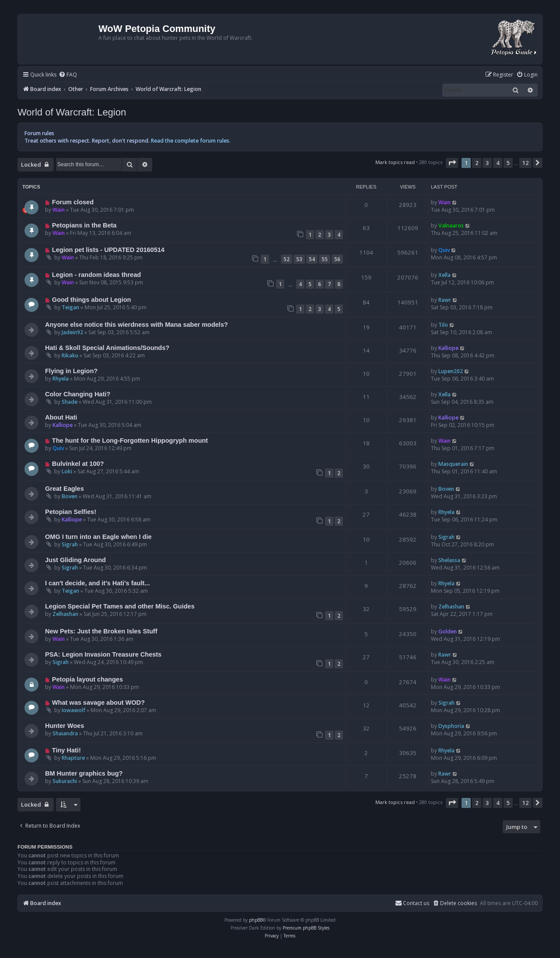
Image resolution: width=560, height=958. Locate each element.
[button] (452, 163)
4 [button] (498, 163)
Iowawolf (73, 710)
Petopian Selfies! (71, 512)
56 (337, 259)
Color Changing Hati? (78, 394)
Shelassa (449, 560)
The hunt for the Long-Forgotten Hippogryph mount (130, 441)
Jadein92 (72, 332)
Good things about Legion (92, 300)
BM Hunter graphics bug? (84, 773)
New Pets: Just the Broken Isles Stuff (101, 631)
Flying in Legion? (71, 371)
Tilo (443, 325)
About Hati (61, 417)
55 (325, 259)
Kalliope (448, 348)
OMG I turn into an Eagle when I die (98, 537)
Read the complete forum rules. (191, 141)
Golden (448, 631)
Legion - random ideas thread (96, 275)
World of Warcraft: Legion (72, 112)
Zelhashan (65, 614)
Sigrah (70, 544)
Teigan (70, 307)
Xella (444, 275)
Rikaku (70, 355)
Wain (59, 210)
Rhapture (73, 758)
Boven (70, 496)
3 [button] (487, 163)
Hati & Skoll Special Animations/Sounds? (107, 348)
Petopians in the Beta (84, 225)
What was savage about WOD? (98, 703)
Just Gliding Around (75, 560)
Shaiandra (65, 733)
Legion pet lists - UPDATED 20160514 (108, 250)
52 (287, 259)
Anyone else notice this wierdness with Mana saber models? (136, 325)
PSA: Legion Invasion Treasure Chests (103, 654)
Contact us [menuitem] (412, 903)
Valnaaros (451, 226)
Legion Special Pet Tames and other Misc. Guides (120, 606)
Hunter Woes (65, 726)
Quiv (444, 250)
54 (312, 259)
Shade (70, 402)
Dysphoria (451, 726)
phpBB (256, 920)
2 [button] (477, 163)
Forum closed (73, 202)
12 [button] (525, 163)
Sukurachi (65, 781)
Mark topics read (395, 162)
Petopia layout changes (87, 679)
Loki (67, 471)
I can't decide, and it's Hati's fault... (97, 583)
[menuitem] (68, 75)
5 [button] (508, 163)
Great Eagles (65, 489)
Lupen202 (451, 371)
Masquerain (453, 464)
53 (299, 259)
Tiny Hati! (66, 750)
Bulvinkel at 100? (78, 464)
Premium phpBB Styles (306, 928)
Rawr (445, 300)
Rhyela (61, 379)
